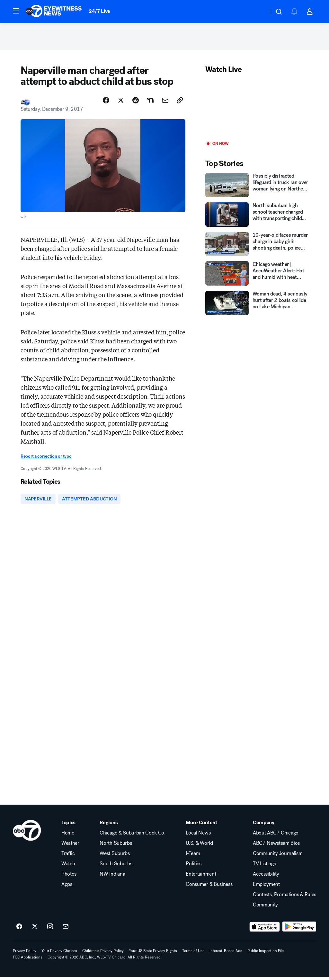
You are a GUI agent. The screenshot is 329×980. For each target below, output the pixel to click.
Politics (193, 867)
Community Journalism (278, 856)
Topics (68, 825)
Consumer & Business (209, 887)
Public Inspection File (266, 954)
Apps (67, 887)
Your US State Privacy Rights (153, 954)
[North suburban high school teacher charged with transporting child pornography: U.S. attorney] (257, 216)
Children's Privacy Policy (103, 954)
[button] (16, 11)
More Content (201, 825)
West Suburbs (115, 856)
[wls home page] (27, 833)
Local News (198, 836)
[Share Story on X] (121, 102)
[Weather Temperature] (259, 12)
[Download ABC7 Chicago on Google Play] (299, 930)
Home (68, 836)
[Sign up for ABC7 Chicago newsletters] (66, 930)
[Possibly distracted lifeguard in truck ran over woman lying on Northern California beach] (257, 187)
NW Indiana (112, 877)
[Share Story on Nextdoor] (150, 102)
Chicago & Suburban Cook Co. (132, 836)
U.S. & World (199, 846)
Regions (109, 825)
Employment (266, 887)
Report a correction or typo (46, 458)
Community (265, 908)
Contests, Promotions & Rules (285, 897)
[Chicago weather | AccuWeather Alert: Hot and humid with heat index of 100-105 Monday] (257, 276)
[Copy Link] (180, 102)
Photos (69, 877)
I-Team (193, 856)
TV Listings (264, 867)
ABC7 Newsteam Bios (276, 846)
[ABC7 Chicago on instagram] (50, 930)
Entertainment (201, 877)
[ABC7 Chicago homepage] (54, 12)
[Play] (257, 110)
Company (264, 825)
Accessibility (266, 877)
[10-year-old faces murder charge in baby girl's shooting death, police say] (257, 246)
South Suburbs (116, 867)
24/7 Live (99, 11)
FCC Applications (28, 960)
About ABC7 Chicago (276, 836)
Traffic (68, 856)
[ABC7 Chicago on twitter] (35, 930)
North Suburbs (116, 846)
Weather (70, 846)
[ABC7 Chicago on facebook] (19, 930)
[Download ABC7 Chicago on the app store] (265, 930)
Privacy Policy (25, 954)
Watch (68, 867)
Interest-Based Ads (226, 954)
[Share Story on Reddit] (136, 102)
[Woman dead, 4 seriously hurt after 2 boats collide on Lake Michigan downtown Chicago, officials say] (257, 305)
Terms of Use (193, 954)
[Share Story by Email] (165, 102)
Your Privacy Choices (59, 954)
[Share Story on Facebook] (106, 102)
